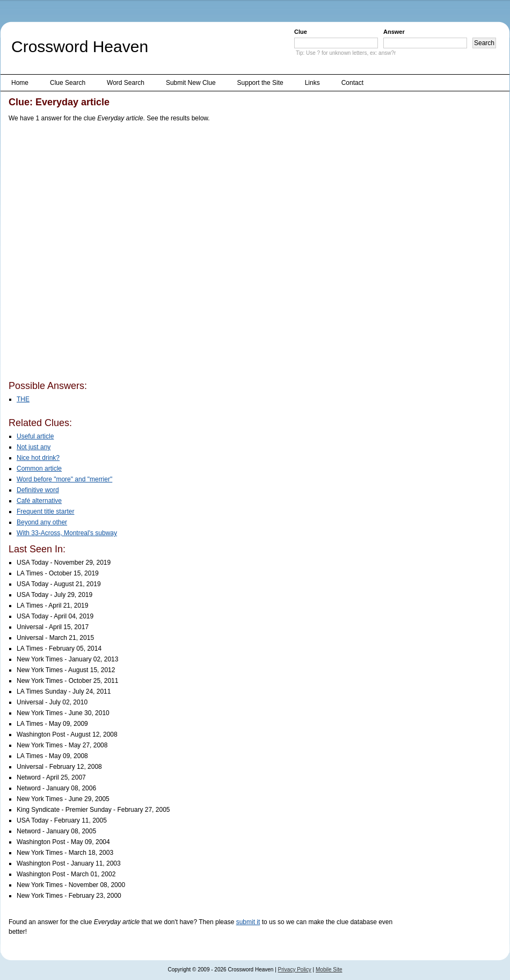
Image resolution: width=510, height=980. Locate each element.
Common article (39, 469)
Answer (394, 32)
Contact (352, 83)
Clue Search (68, 83)
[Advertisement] (121, 253)
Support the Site (260, 83)
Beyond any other (42, 522)
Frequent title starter (45, 511)
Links (312, 83)
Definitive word (38, 490)
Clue (301, 32)
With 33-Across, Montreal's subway (67, 533)
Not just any (34, 447)
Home (20, 83)
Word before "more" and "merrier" (64, 479)
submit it (248, 922)
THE (23, 399)
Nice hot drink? (38, 458)
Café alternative (39, 501)
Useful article (35, 436)
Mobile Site (329, 970)
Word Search (126, 83)
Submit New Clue (191, 83)
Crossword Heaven (80, 46)
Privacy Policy (295, 970)
